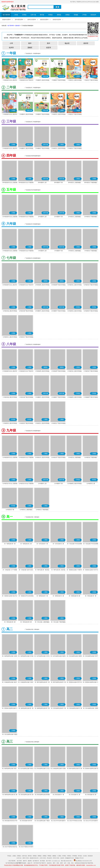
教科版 (42, 15)
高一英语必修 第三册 (26, 622)
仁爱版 (59, 856)
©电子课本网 (12, 861)
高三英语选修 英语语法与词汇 (10, 821)
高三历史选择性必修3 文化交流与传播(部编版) (42, 769)
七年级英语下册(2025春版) (91, 311)
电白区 (67, 43)
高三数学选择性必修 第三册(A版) (74, 769)
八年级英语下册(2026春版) (26, 423)
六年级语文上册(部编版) (75, 251)
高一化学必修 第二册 (58, 544)
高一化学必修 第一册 (42, 544)
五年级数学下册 (58, 217)
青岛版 (80, 856)
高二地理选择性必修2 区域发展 (26, 656)
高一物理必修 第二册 (58, 596)
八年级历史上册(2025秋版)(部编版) (74, 371)
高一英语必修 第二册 (10, 622)
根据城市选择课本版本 (8, 2)
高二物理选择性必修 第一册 (26, 708)
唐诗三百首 (26, 858)
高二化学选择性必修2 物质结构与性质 (58, 656)
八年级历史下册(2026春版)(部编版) (91, 371)
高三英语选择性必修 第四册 (42, 795)
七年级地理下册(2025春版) (58, 285)
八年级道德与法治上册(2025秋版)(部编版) (10, 371)
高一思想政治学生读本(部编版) (26, 596)
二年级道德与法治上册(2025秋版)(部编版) (10, 115)
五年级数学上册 (42, 217)
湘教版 (54, 856)
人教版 (16, 15)
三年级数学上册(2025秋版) (26, 148)
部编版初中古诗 (69, 858)
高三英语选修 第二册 (74, 795)
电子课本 (73, 2)
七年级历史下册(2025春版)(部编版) (91, 285)
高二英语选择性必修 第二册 (74, 708)
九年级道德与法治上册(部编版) (10, 458)
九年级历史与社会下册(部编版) (26, 484)
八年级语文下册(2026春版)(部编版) (58, 424)
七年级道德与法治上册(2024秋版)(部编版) (10, 285)
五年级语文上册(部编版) (75, 217)
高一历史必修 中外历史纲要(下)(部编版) (91, 544)
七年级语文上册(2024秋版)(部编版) (10, 337)
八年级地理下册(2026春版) (58, 371)
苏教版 (24, 15)
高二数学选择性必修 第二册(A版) (58, 682)
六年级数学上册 (42, 251)
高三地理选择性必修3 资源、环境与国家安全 (10, 769)
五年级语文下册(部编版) (91, 217)
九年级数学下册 (58, 484)
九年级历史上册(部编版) (75, 457)
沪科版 (84, 15)
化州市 (11, 48)
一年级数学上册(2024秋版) (42, 80)
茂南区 (30, 48)
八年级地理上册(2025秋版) (42, 371)
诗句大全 (90, 2)
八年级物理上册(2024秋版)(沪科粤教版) (74, 397)
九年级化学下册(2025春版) (58, 457)
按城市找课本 (57, 20)
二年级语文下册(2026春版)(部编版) (74, 115)
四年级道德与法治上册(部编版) (10, 183)
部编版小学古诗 (79, 858)
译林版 (69, 856)
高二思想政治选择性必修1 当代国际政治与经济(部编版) (91, 682)
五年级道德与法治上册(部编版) (10, 217)
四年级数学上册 (42, 183)
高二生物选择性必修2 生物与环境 (26, 682)
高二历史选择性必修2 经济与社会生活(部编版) (91, 656)
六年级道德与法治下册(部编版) (26, 251)
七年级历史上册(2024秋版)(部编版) (74, 285)
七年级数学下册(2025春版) (58, 311)
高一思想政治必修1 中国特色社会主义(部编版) (74, 570)
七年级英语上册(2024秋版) (74, 311)
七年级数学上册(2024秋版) (42, 311)
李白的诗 (49, 858)
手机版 (9, 856)
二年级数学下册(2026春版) (42, 114)
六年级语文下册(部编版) (91, 251)
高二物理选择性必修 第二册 (42, 708)
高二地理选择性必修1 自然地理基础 (10, 656)
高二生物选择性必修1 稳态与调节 (10, 682)
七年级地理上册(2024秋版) (42, 285)
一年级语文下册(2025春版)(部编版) (91, 80)
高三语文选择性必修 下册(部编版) (42, 821)
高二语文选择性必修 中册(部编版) (10, 735)
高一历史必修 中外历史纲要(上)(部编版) (74, 544)
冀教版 (59, 15)
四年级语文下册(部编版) (91, 183)
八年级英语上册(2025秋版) (10, 423)
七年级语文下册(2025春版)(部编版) (26, 337)
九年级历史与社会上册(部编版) (10, 484)
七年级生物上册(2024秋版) (10, 311)
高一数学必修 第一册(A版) (42, 570)
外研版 (64, 856)
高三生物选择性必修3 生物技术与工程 (58, 769)
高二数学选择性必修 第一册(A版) (42, 682)
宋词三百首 (56, 858)
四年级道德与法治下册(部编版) (26, 183)
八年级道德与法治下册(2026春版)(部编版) (26, 371)
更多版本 (93, 15)
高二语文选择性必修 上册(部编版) (91, 709)
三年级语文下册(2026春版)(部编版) (74, 149)
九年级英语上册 (91, 484)
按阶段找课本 (44, 20)
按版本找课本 (6, 20)
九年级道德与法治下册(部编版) (26, 458)
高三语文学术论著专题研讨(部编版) (58, 821)
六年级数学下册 (58, 251)
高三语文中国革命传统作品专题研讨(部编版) (10, 847)
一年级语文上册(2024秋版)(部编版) (74, 80)
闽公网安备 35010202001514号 (83, 861)
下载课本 (79, 2)
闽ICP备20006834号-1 (67, 861)
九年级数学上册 (42, 484)
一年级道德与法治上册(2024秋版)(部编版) (10, 80)
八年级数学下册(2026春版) (58, 397)
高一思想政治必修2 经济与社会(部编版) (91, 570)
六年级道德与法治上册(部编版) (10, 251)
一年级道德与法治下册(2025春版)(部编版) (26, 80)
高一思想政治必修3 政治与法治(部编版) (10, 596)
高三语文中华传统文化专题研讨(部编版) (75, 821)
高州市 (86, 43)
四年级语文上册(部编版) (75, 183)
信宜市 (49, 48)
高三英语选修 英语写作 (26, 821)
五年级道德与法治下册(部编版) (26, 217)
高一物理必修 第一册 (42, 596)
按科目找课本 (32, 20)
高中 (49, 43)
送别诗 (62, 858)
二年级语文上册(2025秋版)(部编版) (58, 115)
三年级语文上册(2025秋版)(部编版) (58, 149)
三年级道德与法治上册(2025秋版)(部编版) (10, 149)
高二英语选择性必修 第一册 (58, 708)
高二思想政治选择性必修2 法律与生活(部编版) (10, 709)
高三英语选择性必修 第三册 (26, 795)
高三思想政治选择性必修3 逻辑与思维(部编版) (91, 769)
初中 (30, 43)
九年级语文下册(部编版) (42, 510)
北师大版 (33, 15)
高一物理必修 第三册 (74, 596)
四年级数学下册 (58, 183)
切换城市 (17, 26)
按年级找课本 (19, 20)
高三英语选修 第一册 (58, 795)
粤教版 (49, 856)
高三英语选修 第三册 (91, 795)
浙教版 (67, 15)
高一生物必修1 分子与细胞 (10, 570)
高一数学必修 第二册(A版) (58, 570)
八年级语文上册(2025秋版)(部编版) (42, 424)
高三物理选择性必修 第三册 (10, 795)
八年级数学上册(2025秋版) (42, 397)
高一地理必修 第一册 (10, 544)
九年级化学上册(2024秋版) (42, 457)
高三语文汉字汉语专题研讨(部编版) (91, 821)
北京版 (85, 856)
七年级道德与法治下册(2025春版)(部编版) (26, 285)
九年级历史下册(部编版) (91, 457)
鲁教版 (51, 15)
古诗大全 (84, 2)
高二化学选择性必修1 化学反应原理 (42, 656)
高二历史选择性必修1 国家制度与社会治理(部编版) (74, 656)
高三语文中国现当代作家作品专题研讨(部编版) (26, 847)
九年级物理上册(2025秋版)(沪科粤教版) (74, 484)
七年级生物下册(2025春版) (26, 311)
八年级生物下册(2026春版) (26, 397)
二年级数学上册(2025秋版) (26, 114)
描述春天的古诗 (34, 858)
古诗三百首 (43, 858)
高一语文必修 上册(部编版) (42, 622)
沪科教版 (74, 856)
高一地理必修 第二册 (26, 544)
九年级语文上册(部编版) (26, 510)
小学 (11, 43)
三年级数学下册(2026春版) (42, 148)
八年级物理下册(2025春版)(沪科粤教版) (91, 397)
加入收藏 (96, 2)
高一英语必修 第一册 (91, 596)
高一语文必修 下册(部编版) (58, 622)
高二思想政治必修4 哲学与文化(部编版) (74, 682)
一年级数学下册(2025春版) (58, 80)
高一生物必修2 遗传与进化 (26, 570)
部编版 (76, 15)
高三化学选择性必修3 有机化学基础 (26, 769)
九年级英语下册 (10, 510)
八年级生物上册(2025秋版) (10, 397)
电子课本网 (6, 15)
